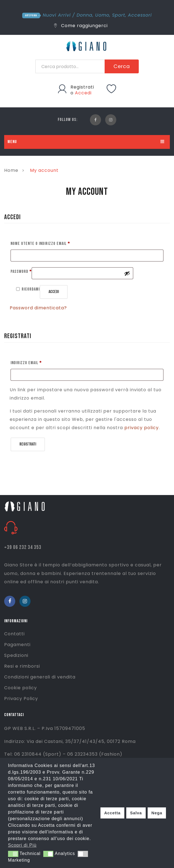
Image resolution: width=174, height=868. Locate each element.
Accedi (83, 93)
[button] (13, 854)
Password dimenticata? (38, 308)
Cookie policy (21, 688)
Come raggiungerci (81, 26)
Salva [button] (136, 813)
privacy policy (142, 428)
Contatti (14, 634)
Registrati (82, 87)
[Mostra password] (127, 273)
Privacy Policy (21, 699)
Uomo (102, 15)
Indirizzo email (26, 362)
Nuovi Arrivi (57, 15)
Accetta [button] (112, 813)
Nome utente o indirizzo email (40, 243)
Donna (85, 15)
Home (11, 170)
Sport (119, 15)
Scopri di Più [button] (22, 845)
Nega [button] (157, 813)
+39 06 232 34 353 (23, 547)
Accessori (140, 15)
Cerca (122, 66)
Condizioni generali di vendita (40, 677)
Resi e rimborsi (22, 666)
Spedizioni (16, 655)
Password (21, 271)
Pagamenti (17, 645)
